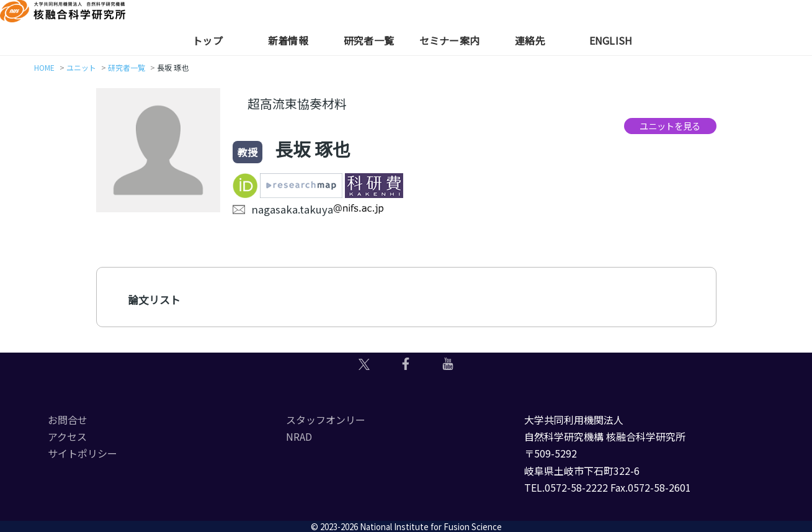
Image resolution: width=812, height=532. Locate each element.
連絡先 (530, 40)
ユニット (81, 67)
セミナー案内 (450, 40)
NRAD (299, 436)
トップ (207, 40)
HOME (44, 67)
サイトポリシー (83, 453)
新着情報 (288, 40)
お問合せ (68, 420)
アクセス (67, 436)
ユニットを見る (670, 126)
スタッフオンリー (326, 420)
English (611, 40)
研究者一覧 (369, 40)
